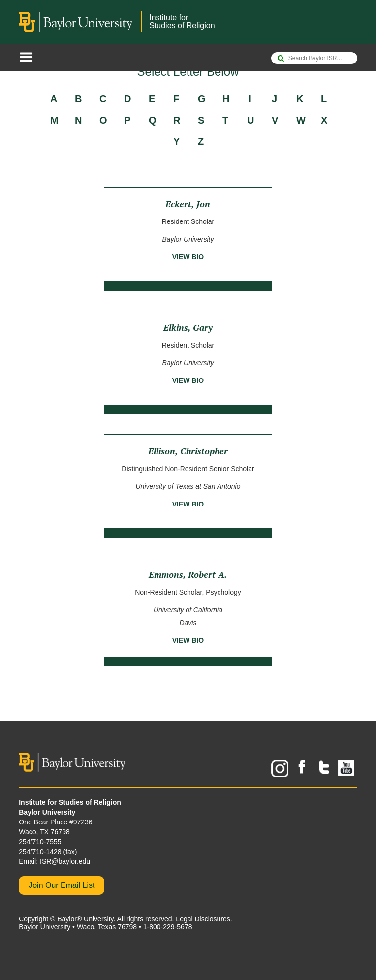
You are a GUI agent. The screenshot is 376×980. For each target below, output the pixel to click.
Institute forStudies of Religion (182, 21)
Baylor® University (85, 919)
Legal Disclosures (203, 919)
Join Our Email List (62, 885)
